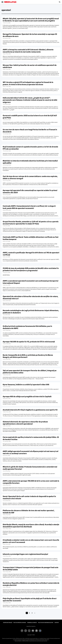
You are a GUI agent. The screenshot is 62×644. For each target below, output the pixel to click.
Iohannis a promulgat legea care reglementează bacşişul (25, 554)
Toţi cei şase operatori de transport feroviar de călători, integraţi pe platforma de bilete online (30, 372)
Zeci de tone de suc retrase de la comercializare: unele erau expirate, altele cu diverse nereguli (30, 177)
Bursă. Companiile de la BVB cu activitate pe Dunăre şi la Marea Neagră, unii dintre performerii (28, 356)
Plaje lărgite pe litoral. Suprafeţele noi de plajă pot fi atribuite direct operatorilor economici (30, 600)
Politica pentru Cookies (20, 623)
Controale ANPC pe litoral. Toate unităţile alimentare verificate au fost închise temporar (31, 238)
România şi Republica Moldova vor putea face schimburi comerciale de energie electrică (31, 584)
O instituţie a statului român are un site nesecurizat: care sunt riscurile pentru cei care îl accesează (31, 541)
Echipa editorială (8, 623)
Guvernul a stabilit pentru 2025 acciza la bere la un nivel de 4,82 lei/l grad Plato (30, 117)
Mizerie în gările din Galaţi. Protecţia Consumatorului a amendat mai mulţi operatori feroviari (30, 468)
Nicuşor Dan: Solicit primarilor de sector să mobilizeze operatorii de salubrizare (30, 66)
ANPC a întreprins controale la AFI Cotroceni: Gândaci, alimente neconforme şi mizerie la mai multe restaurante (28, 51)
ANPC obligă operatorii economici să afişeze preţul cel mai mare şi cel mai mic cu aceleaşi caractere (31, 452)
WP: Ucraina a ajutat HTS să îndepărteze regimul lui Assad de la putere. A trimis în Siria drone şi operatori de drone (28, 83)
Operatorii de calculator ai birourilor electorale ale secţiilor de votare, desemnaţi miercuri (30, 297)
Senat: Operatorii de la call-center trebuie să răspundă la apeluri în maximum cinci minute (29, 497)
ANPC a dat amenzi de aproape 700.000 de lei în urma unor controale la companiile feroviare (31, 482)
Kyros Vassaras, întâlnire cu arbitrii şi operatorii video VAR (26, 385)
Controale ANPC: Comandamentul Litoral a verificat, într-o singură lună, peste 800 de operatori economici (29, 207)
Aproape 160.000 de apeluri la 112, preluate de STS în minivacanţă (29, 342)
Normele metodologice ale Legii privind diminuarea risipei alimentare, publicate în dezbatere (31, 312)
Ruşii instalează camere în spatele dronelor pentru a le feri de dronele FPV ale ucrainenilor (30, 148)
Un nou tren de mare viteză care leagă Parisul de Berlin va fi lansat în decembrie (30, 131)
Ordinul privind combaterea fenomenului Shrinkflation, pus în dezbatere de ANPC (27, 327)
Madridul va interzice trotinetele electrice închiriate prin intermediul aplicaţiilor (30, 162)
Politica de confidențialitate (46, 623)
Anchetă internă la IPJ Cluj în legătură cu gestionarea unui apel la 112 (30, 410)
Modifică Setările (31, 626)
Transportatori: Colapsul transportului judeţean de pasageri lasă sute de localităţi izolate (31, 569)
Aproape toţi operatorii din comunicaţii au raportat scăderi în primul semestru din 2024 (30, 191)
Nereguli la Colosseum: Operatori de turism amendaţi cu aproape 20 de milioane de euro (30, 35)
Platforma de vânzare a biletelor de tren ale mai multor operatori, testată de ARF (29, 512)
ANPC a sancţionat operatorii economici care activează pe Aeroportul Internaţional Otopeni (31, 282)
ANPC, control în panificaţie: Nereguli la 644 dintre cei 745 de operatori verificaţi (31, 254)
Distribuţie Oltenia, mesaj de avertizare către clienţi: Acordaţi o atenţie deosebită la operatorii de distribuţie (31, 526)
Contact (57, 623)
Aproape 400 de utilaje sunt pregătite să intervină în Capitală (27, 397)
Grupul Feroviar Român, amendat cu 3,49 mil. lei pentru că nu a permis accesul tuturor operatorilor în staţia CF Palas (31, 223)
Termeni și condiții (32, 623)
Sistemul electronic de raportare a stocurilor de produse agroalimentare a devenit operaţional (25, 423)
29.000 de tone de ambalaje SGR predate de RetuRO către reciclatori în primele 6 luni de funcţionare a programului (31, 269)
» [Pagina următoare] (35, 613)
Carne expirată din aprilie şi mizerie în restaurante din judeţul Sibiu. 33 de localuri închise (31, 438)
